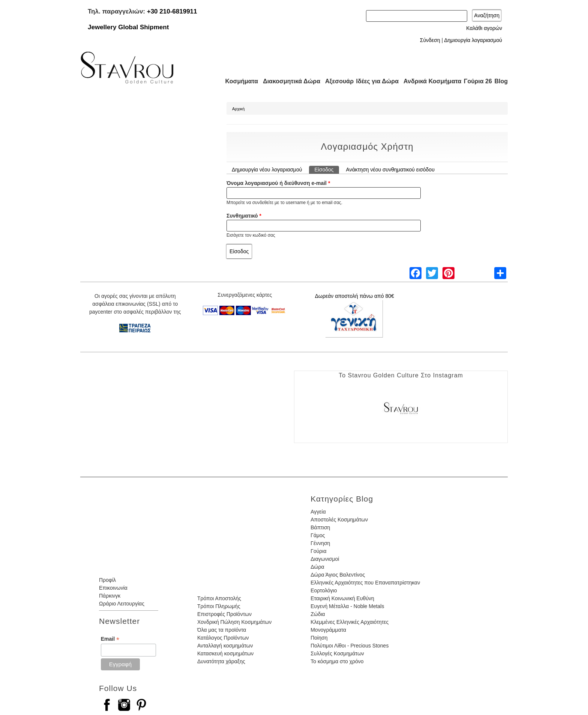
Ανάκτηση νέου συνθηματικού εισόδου (390, 170)
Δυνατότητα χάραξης (221, 661)
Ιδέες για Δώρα (375, 81)
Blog (501, 81)
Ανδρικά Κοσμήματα (429, 81)
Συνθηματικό (244, 216)
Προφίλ (107, 580)
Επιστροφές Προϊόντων (224, 614)
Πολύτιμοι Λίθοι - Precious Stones (349, 646)
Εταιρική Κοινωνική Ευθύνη (342, 598)
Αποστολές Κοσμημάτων (339, 520)
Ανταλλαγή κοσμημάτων (225, 646)
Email (110, 639)
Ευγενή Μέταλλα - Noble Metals (347, 606)
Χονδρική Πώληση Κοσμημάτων (234, 622)
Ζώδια (318, 614)
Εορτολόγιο (324, 590)
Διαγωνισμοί (325, 559)
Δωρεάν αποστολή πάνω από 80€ (355, 296)
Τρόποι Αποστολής (219, 598)
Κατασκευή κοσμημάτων (225, 653)
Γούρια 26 (476, 81)
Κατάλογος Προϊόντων (223, 638)
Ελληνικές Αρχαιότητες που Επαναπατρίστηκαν (365, 583)
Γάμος (318, 535)
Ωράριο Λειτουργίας (122, 604)
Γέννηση (320, 543)
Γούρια (318, 551)
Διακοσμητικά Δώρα (288, 81)
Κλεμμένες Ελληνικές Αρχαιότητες (349, 622)
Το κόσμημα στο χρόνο (337, 661)
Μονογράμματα (328, 630)
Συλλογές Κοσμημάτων (337, 653)
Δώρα (317, 567)
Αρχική (238, 109)
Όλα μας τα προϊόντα (222, 630)
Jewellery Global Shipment (128, 27)
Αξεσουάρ (335, 81)
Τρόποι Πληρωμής (219, 606)
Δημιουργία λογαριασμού (473, 40)
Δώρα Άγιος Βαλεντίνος (338, 575)
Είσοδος (326, 169)
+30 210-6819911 (172, 11)
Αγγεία (318, 512)
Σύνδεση (430, 40)
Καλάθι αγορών (484, 28)
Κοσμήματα (239, 81)
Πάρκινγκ (110, 596)
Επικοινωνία (113, 588)
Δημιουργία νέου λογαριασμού (267, 170)
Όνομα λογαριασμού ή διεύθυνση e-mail (278, 183)
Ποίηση (319, 638)
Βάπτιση (320, 527)
